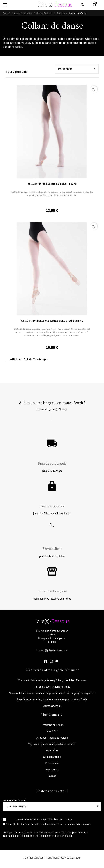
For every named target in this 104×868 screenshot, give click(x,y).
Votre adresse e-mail (14, 800)
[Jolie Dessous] (55, 5)
